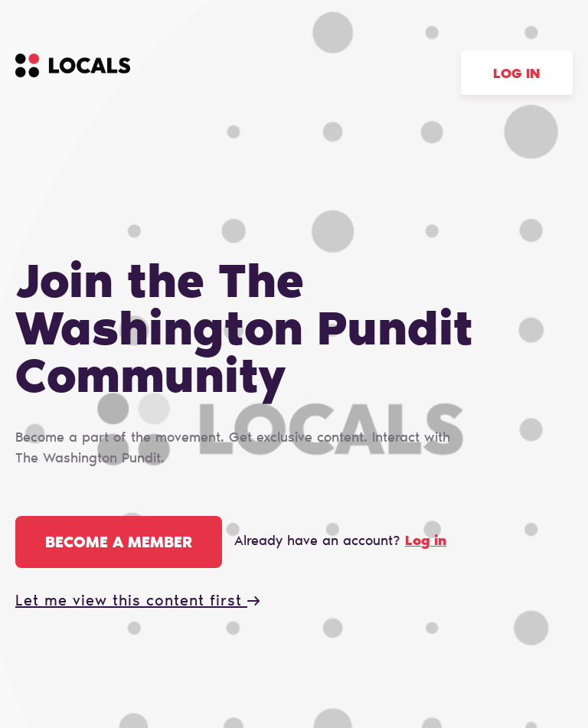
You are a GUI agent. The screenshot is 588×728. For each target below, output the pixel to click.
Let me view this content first (137, 602)
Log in (517, 75)
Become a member (119, 544)
